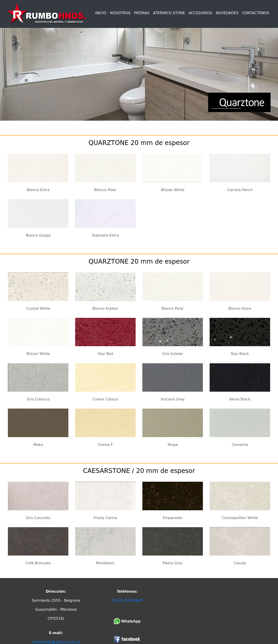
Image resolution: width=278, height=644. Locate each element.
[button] (142, 14)
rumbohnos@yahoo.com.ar (56, 642)
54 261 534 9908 (127, 600)
